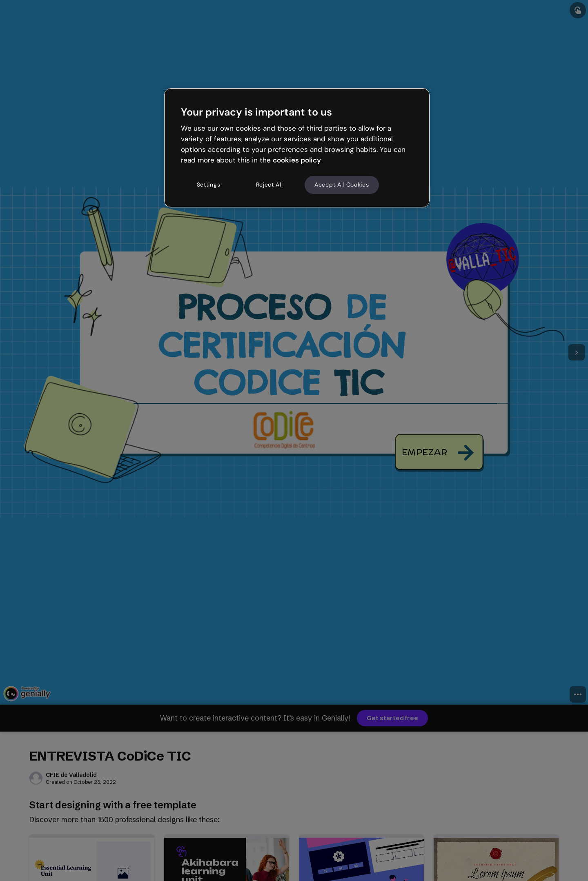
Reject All (269, 185)
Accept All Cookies (342, 185)
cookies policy (297, 160)
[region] (297, 148)
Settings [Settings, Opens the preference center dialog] (209, 185)
